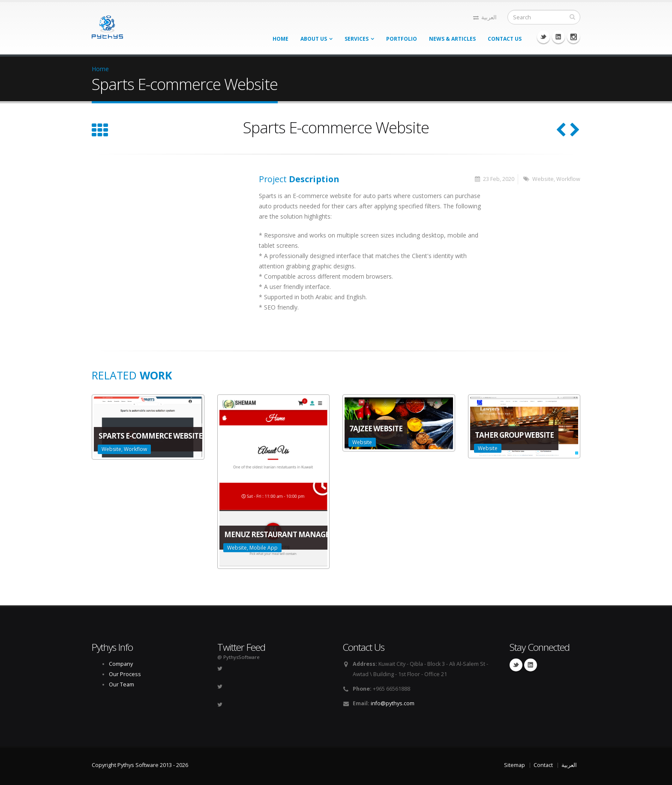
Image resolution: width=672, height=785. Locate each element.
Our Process (125, 674)
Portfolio (402, 39)
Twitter (543, 37)
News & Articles (452, 39)
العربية (485, 17)
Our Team (121, 684)
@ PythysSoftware (238, 657)
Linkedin (558, 37)
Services (357, 39)
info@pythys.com (393, 703)
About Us (314, 39)
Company (121, 664)
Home (280, 39)
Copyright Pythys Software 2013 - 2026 (140, 765)
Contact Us (505, 39)
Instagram (573, 37)
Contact (543, 765)
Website (543, 179)
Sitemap (514, 765)
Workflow (568, 179)
